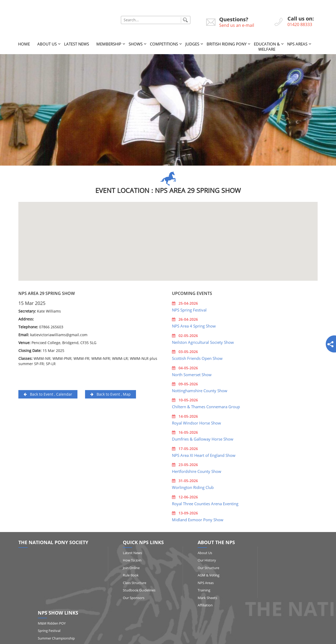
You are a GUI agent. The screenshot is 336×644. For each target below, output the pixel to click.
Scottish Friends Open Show (197, 357)
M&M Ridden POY (278, 552)
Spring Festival (275, 559)
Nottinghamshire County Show (200, 390)
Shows (136, 43)
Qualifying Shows (277, 574)
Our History (192, 559)
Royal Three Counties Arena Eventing (205, 503)
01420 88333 (300, 24)
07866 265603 (51, 326)
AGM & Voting (194, 574)
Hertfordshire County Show (197, 471)
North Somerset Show (192, 374)
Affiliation (190, 605)
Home (24, 43)
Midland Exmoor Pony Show (198, 519)
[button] (168, 236)
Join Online (124, 567)
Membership (109, 43)
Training (189, 590)
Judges (192, 43)
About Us (47, 43)
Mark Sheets (193, 597)
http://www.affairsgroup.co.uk (208, 638)
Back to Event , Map (111, 393)
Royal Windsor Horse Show (196, 422)
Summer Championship (282, 567)
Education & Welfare (267, 46)
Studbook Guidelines (132, 590)
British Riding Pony (227, 43)
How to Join (125, 559)
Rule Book (124, 574)
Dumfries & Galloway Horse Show (203, 438)
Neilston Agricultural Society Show (203, 341)
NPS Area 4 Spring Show (194, 325)
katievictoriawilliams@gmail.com (59, 334)
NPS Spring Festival (189, 309)
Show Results (274, 597)
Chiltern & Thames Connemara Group (206, 406)
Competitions (164, 43)
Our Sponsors (127, 597)
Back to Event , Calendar (48, 393)
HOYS (268, 590)
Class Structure (128, 582)
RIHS (268, 582)
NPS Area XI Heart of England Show (204, 454)
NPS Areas (297, 43)
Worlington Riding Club (193, 487)
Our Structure (194, 567)
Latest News (77, 43)
